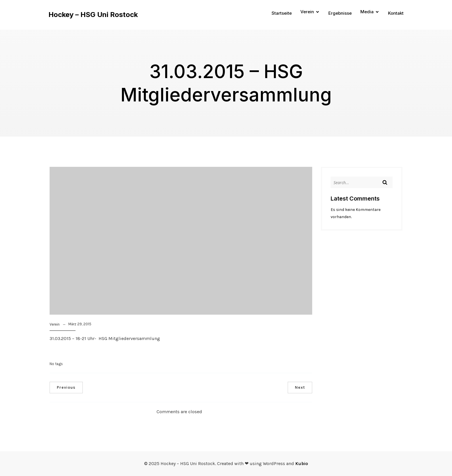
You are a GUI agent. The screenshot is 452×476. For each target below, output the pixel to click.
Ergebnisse (340, 13)
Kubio (302, 463)
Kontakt (396, 13)
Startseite (282, 13)
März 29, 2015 (80, 324)
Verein (55, 324)
